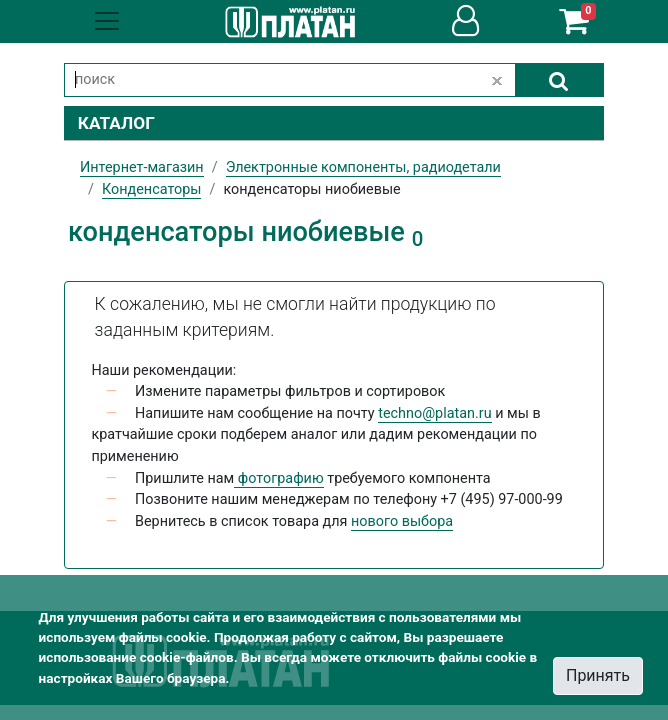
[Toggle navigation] (107, 21)
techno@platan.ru (434, 413)
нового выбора (402, 521)
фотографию (278, 478)
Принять (598, 675)
